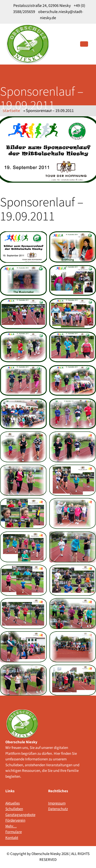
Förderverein (15, 820)
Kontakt (12, 838)
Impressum (57, 803)
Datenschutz (58, 809)
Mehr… (11, 826)
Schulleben (14, 809)
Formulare (14, 832)
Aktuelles (13, 803)
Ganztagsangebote (16, 815)
